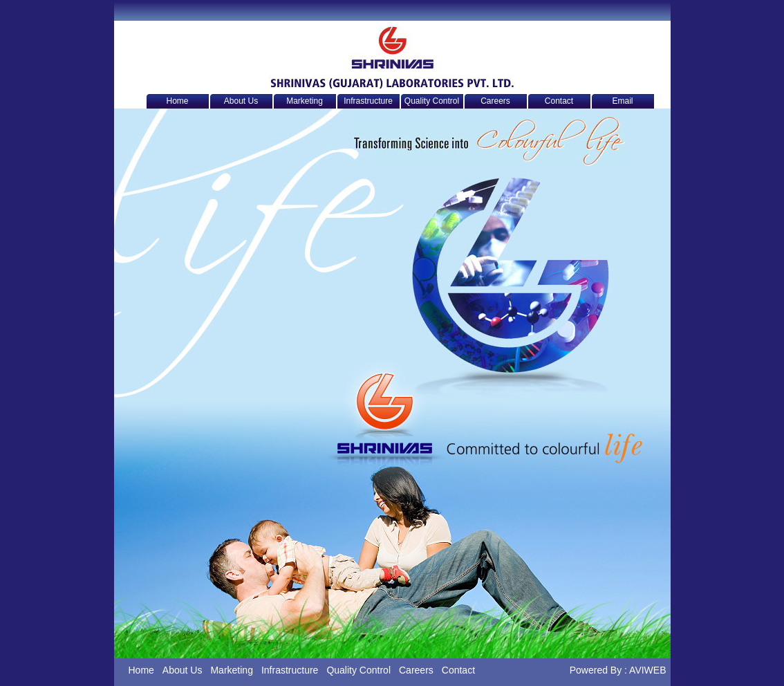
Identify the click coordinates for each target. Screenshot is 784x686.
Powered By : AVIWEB (618, 670)
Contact (559, 101)
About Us (241, 101)
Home (177, 101)
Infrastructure (368, 101)
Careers (495, 101)
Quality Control (432, 101)
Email (622, 101)
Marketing (305, 101)
